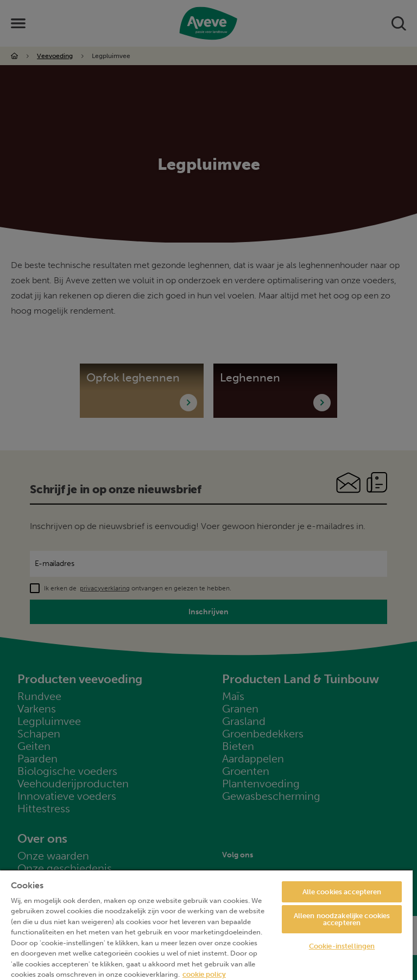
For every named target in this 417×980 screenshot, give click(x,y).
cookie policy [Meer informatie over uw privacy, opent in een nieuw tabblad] (204, 974)
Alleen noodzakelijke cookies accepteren (342, 919)
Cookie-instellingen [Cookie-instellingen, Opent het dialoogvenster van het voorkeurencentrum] (342, 946)
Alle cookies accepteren (342, 892)
